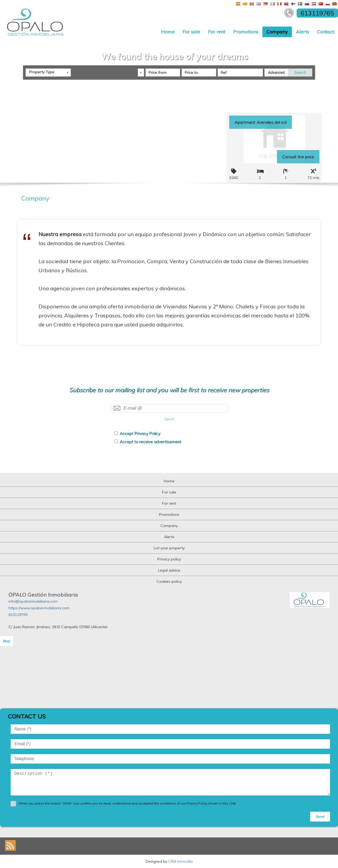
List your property (169, 548)
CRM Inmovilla (180, 861)
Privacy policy (169, 559)
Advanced (276, 71)
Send (169, 419)
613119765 (18, 615)
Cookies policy (169, 581)
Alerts (302, 32)
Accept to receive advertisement (150, 442)
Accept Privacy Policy (140, 433)
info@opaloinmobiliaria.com (33, 601)
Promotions (246, 32)
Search (300, 71)
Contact (326, 32)
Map (6, 641)
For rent (217, 32)
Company (277, 32)
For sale (191, 32)
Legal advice (169, 570)
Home (168, 32)
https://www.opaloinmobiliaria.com (39, 608)
